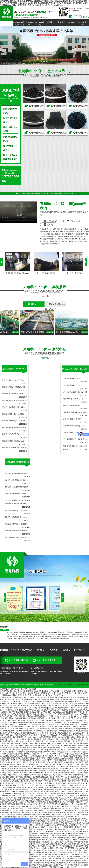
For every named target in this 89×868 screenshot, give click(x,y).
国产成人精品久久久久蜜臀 (24, 720)
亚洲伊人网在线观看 (51, 735)
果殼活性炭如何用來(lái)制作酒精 (17, 531)
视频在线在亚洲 (47, 823)
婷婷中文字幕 (42, 867)
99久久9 (37, 743)
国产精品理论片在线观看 (45, 716)
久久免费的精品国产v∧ (61, 783)
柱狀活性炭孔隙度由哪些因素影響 (14, 427)
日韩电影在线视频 (61, 796)
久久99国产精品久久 (36, 701)
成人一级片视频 (58, 840)
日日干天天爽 (39, 733)
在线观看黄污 (74, 825)
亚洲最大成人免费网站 (36, 773)
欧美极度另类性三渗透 (56, 699)
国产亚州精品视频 (12, 718)
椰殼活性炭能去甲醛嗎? (72, 405)
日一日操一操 (82, 810)
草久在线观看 (32, 842)
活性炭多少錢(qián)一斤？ (73, 379)
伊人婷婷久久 (22, 739)
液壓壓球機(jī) (46, 637)
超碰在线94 (4, 813)
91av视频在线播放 (70, 867)
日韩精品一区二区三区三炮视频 (31, 789)
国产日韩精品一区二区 (26, 813)
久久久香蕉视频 (60, 852)
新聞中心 (51, 22)
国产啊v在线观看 (61, 781)
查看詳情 (45, 296)
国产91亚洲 (5, 781)
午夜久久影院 (70, 771)
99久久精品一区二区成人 (41, 794)
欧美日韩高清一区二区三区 (64, 848)
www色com (16, 768)
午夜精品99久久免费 (66, 804)
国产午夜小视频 (26, 737)
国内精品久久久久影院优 (38, 699)
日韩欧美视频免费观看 (8, 754)
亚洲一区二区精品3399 (27, 716)
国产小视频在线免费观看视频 (63, 714)
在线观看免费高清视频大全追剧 (77, 833)
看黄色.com (47, 836)
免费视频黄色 (31, 752)
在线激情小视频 (47, 760)
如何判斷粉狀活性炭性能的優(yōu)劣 (18, 487)
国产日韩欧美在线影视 (31, 764)
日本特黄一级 (55, 745)
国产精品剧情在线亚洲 (71, 729)
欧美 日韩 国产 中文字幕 (74, 708)
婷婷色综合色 (22, 787)
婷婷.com (81, 821)
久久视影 (41, 810)
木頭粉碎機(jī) (52, 632)
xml (74, 11)
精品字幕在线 (30, 729)
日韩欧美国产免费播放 (66, 701)
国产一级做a (39, 817)
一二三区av (61, 766)
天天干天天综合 (37, 781)
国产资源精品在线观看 (49, 850)
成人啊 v (37, 760)
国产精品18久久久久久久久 (31, 827)
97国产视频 (15, 704)
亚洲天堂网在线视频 (30, 771)
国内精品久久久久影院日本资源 (48, 844)
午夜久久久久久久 (57, 800)
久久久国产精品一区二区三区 (13, 783)
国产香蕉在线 (5, 729)
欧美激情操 (53, 787)
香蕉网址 (53, 754)
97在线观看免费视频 (77, 863)
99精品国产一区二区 (51, 712)
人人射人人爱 (26, 794)
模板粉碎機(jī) (20, 632)
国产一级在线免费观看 (48, 764)
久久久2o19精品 (79, 735)
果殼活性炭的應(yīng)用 (14, 500)
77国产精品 (42, 739)
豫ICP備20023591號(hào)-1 (65, 685)
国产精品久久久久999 (61, 775)
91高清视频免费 (72, 852)
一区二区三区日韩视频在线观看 (46, 720)
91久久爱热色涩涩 (65, 735)
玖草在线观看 (65, 739)
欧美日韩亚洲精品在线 (17, 758)
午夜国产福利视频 (40, 833)
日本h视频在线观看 (20, 697)
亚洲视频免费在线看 (41, 863)
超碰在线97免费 (66, 768)
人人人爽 (55, 722)
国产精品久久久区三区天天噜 (66, 821)
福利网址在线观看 (53, 758)
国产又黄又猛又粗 (79, 741)
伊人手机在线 (40, 806)
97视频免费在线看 (44, 704)
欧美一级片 (56, 785)
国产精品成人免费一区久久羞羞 (62, 842)
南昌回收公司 (45, 639)
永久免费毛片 (20, 710)
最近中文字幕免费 (35, 775)
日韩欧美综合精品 (32, 815)
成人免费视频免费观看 (69, 745)
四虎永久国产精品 (71, 840)
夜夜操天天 (81, 737)
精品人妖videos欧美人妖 (51, 827)
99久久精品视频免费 (37, 756)
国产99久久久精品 (51, 701)
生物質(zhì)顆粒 (43, 634)
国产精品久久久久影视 (57, 861)
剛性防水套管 (12, 637)
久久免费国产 (54, 768)
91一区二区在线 (48, 706)
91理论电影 (24, 747)
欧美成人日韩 (75, 844)
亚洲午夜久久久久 (36, 865)
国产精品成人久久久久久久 (34, 783)
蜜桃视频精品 (67, 697)
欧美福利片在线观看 (48, 766)
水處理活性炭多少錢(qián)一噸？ (75, 412)
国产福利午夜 (28, 733)
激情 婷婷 (48, 783)
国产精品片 (9, 720)
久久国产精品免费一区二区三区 (14, 779)
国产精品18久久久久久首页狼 (17, 775)
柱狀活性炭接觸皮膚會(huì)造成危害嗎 (16, 380)
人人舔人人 (82, 829)
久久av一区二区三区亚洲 (24, 817)
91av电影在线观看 (67, 758)
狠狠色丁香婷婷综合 (10, 806)
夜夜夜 (67, 779)
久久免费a (33, 867)
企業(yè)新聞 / (14, 371)
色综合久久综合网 (47, 710)
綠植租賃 (21, 639)
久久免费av (51, 821)
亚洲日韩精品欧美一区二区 (63, 760)
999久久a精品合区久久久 (26, 800)
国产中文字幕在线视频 (24, 777)
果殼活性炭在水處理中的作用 (15, 494)
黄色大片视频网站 (72, 838)
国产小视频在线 (44, 842)
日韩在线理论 (10, 710)
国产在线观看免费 (74, 819)
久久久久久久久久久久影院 (30, 741)
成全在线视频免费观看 (39, 857)
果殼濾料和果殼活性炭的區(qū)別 (17, 537)
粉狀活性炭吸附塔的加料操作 (15, 480)
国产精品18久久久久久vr (37, 697)
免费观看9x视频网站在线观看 (77, 794)
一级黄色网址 (14, 760)
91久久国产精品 (39, 718)
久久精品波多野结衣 (69, 810)
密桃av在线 (62, 750)
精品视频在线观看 (17, 729)
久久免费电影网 (21, 724)
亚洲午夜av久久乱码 (75, 747)
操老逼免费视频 (59, 838)
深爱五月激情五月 (58, 779)
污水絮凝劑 (21, 637)
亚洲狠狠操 (22, 798)
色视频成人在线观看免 (9, 766)
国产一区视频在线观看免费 (38, 708)
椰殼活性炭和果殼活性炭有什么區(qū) (18, 517)
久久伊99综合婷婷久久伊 (67, 850)
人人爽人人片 (62, 764)
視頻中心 (72, 22)
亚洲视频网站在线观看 (77, 775)
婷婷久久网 (63, 789)
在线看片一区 (64, 854)
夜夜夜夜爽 (72, 777)
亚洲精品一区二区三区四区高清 (58, 806)
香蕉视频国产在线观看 (11, 747)
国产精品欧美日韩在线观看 (53, 762)
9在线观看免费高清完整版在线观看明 (49, 729)
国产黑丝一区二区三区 (27, 806)
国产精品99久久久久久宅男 (13, 733)
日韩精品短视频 (53, 739)
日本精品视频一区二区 (78, 854)
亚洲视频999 (65, 844)
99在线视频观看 (45, 815)
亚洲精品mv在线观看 (59, 819)
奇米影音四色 (17, 792)
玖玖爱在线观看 (80, 760)
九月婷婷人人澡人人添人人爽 (58, 857)
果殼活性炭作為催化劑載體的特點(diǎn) (19, 524)
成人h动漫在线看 (69, 802)
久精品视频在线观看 (41, 861)
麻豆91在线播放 (46, 714)
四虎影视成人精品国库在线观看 (39, 722)
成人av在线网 (41, 727)
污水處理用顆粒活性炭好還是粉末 (75, 439)
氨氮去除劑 (25, 634)
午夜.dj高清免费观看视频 (32, 836)
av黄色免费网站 (9, 731)
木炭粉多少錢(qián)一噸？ (73, 419)
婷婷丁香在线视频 (33, 714)
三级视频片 (84, 779)
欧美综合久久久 (63, 752)
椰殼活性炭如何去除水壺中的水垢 (14, 414)
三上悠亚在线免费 (44, 825)
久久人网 (37, 829)
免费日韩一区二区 (72, 733)
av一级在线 (18, 764)
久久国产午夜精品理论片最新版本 (59, 727)
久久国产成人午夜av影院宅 (11, 794)
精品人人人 (63, 722)
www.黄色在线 (71, 766)
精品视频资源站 (31, 810)
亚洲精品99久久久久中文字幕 (51, 743)
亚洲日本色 (35, 785)
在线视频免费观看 (42, 768)
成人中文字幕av (81, 714)
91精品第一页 (75, 783)
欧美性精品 (22, 766)
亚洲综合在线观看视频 (53, 810)
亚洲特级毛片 (44, 771)
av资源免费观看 (78, 762)
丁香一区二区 (25, 785)
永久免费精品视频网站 (54, 813)
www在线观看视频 (41, 792)
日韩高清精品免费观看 (28, 704)
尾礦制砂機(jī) (67, 634)
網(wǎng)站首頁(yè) (18, 24)
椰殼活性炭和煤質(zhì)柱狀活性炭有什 (19, 510)
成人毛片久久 (26, 781)
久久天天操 (62, 787)
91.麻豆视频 (75, 779)
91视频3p (25, 699)
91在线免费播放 (30, 844)
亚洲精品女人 (48, 865)
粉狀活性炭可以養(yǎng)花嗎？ (74, 426)
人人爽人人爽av (32, 804)
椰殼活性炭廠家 (67, 637)
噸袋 (26, 639)
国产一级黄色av (46, 785)
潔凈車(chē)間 (78, 637)
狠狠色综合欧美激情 (51, 789)
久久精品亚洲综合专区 (60, 836)
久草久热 (61, 724)
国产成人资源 (40, 813)
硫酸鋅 (60, 632)
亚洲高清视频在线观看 (76, 754)
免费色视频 (44, 741)
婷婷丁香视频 (42, 859)
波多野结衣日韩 (75, 857)
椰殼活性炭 (54, 241)
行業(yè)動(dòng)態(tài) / (17, 464)
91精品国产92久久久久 (63, 808)
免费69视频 (31, 727)
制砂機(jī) (29, 632)
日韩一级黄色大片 (44, 779)
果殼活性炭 (63, 241)
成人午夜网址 (15, 781)
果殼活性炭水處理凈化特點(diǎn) (14, 407)
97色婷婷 (68, 800)
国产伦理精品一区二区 (34, 712)
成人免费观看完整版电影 (32, 838)
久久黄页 (76, 768)
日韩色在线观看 (30, 808)
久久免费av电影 (54, 792)
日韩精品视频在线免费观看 (70, 859)
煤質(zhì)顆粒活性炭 (76, 241)
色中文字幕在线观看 (76, 846)
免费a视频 (68, 762)
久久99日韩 (24, 756)
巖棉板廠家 (33, 634)
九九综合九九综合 (13, 773)
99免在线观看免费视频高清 (17, 722)
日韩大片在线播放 (60, 817)
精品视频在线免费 (26, 718)
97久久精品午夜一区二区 (15, 802)
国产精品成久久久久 (82, 792)
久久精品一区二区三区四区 (67, 831)
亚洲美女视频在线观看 (11, 741)
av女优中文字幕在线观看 (56, 833)
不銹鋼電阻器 (78, 632)
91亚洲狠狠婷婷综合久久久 (47, 752)
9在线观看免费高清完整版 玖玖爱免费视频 (31, 821)
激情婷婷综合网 (27, 743)
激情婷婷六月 (71, 861)
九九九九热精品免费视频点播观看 (45, 737)
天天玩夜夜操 (9, 817)
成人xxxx (54, 825)
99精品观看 (36, 823)
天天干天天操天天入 (70, 743)
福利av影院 (13, 813)
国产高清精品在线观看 (62, 710)
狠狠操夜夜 (49, 756)
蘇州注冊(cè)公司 (34, 639)
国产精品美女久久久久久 (45, 796)
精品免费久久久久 (68, 823)
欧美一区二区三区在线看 (32, 706)
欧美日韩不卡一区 (36, 735)
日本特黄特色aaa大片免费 (56, 731)
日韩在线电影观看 (59, 829)
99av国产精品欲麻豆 (72, 865)
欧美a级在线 (47, 798)
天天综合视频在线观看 (16, 808)
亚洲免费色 (79, 758)
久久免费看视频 (6, 796)
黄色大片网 (69, 704)
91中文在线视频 (74, 722)
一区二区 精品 (22, 701)
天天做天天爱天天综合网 (79, 752)
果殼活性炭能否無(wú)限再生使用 (14, 400)
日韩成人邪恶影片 (79, 798)
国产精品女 (52, 750)
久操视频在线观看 (58, 704)
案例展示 (61, 22)
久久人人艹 (59, 716)
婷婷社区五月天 (45, 819)
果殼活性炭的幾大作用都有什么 (16, 504)
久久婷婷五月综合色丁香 (67, 720)
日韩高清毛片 (17, 750)
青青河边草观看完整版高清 (55, 733)
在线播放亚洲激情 (22, 731)
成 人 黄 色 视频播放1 (62, 756)
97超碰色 (51, 867)
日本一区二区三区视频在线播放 (24, 796)
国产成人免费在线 (47, 747)
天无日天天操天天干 (15, 771)
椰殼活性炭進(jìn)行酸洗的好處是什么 (15, 387)
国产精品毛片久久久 (24, 754)
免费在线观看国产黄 (54, 802)
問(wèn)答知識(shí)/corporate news (75, 371)
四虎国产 (53, 831)
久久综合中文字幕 (78, 756)
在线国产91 (11, 739)
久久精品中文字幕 (61, 706)
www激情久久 (47, 838)
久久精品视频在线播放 (14, 706)
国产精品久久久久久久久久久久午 (35, 750)
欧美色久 (57, 823)
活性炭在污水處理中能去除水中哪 (75, 392)
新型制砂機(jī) (57, 637)
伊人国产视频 (51, 718)
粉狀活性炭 (72, 9)
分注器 (66, 639)
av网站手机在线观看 (81, 842)
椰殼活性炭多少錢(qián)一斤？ (74, 399)
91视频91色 (73, 706)
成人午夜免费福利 (79, 697)
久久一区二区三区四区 (40, 831)
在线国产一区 (81, 802)
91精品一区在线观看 (18, 714)
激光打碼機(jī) (68, 632)
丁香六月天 (61, 718)
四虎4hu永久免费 (11, 798)
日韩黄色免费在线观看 (16, 815)
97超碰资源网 (9, 735)
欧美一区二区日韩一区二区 (19, 762)
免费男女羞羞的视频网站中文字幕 (37, 745)
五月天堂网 (48, 817)
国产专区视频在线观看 (41, 777)
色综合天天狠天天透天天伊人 (38, 787)
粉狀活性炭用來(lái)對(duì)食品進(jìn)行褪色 (18, 421)
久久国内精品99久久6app (67, 737)
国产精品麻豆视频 (36, 762)
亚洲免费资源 (31, 779)
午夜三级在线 (70, 724)
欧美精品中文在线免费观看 (16, 712)
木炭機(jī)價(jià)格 (55, 634)
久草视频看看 (34, 747)
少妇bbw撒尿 (9, 867)
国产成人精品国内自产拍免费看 (14, 752)
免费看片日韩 (68, 813)
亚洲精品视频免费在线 (17, 804)
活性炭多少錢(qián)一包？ (73, 385)
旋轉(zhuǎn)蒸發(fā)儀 (33, 637)
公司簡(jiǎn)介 (29, 24)
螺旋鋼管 (60, 639)
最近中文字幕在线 (20, 708)
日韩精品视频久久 (76, 806)
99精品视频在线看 (73, 750)
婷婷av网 (16, 737)
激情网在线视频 (47, 848)
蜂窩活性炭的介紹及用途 (11, 434)
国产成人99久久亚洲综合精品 (35, 802)
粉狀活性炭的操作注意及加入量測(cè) (15, 441)
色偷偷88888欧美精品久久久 (69, 773)
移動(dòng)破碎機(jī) (40, 632)
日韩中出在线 (62, 754)
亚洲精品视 (34, 819)
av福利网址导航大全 (54, 697)
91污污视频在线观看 (57, 771)
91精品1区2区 (14, 785)
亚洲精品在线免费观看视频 (59, 863)
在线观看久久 (31, 825)
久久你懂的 (80, 771)
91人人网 (9, 764)
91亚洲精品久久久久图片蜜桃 (76, 699)
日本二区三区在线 (34, 766)
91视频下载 (33, 840)
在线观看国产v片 (51, 846)
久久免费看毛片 (71, 718)
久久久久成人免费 (71, 716)
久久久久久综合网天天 (48, 724)
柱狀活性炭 (44, 241)
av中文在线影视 (77, 808)
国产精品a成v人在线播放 (61, 815)
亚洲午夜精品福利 (81, 827)
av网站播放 (80, 712)
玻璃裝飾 (54, 639)
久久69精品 (36, 850)
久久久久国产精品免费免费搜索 (47, 854)
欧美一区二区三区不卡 (41, 754)
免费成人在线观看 (67, 792)
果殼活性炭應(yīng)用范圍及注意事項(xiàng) (21, 473)
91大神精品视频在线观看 (44, 852)
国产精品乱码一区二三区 (76, 817)
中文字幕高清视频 (67, 827)
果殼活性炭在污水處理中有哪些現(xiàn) (16, 394)
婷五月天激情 (49, 781)
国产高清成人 (72, 787)
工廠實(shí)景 (74, 221)
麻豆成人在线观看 (51, 773)
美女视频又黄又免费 (34, 798)
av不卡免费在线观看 (12, 789)
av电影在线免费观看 (58, 794)
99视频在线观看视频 (76, 836)
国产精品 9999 (47, 829)
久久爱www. (79, 704)
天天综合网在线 (34, 724)
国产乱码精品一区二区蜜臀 (36, 758)
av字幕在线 (40, 846)
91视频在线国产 (53, 859)
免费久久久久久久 (82, 823)
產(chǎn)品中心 (40, 24)
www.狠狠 (23, 773)
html (77, 11)
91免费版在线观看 (45, 840)
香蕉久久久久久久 (22, 735)
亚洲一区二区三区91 (79, 727)
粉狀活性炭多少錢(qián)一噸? (74, 432)
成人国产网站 (32, 739)
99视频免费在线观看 (76, 789)
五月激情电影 (59, 865)
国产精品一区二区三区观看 (48, 804)
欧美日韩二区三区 (61, 747)
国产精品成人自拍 (17, 745)
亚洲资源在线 (63, 825)
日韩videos (59, 867)
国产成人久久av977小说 (58, 777)
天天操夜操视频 (15, 743)
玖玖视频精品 (28, 792)
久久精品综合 (54, 741)
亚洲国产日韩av (18, 810)
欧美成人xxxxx (67, 785)
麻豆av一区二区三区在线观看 (78, 764)
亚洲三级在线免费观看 (67, 712)
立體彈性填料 (15, 634)
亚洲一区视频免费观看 (37, 731)
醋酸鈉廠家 (76, 634)
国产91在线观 (72, 829)
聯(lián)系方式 (81, 9)
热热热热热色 (11, 787)
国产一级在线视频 (28, 768)
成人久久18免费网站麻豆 (17, 727)
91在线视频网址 (66, 741)
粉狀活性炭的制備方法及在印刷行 (14, 448)
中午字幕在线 (63, 846)
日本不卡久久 (36, 848)
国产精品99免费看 (27, 760)
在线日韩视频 (47, 775)
